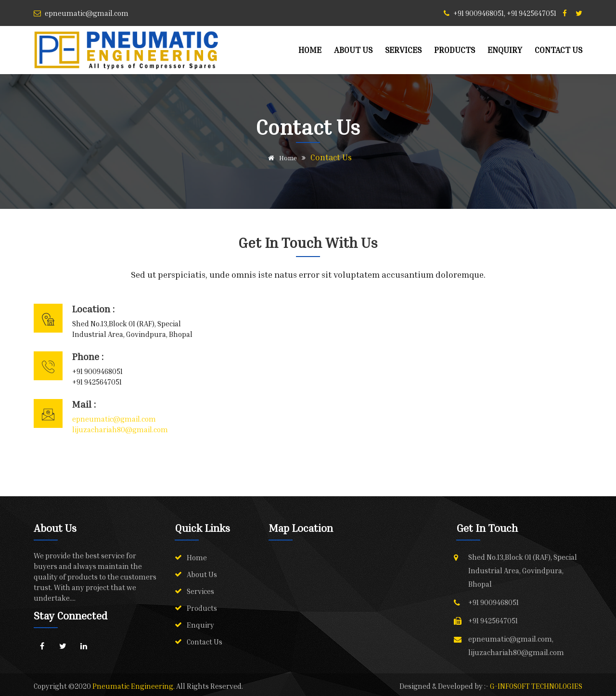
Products (455, 50)
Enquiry (505, 50)
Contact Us (558, 50)
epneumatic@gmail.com (114, 419)
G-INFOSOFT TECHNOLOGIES (536, 686)
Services (403, 50)
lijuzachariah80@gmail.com (120, 429)
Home (310, 50)
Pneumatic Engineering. (134, 686)
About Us (353, 50)
